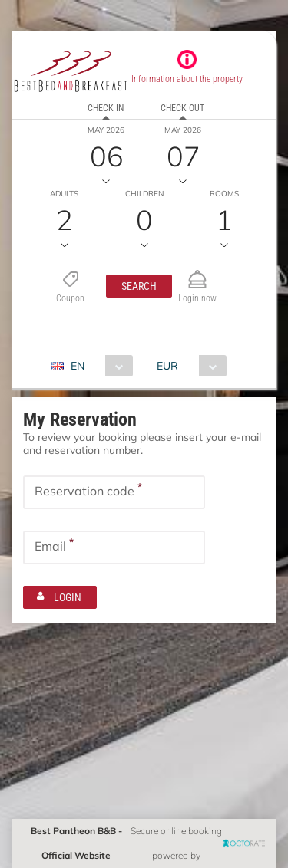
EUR (167, 366)
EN (78, 366)
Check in (106, 108)
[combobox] (98, 366)
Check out (182, 108)
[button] (139, 286)
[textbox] (114, 492)
